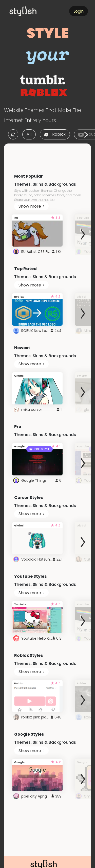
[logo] (32, 11)
